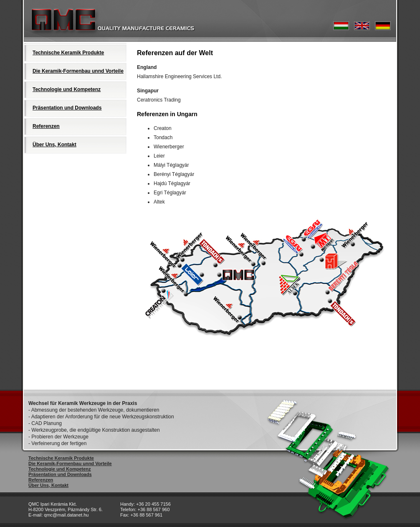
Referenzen (46, 126)
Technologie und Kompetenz (67, 89)
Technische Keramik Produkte (68, 53)
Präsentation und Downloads (67, 108)
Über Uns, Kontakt (54, 145)
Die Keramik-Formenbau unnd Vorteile (78, 71)
